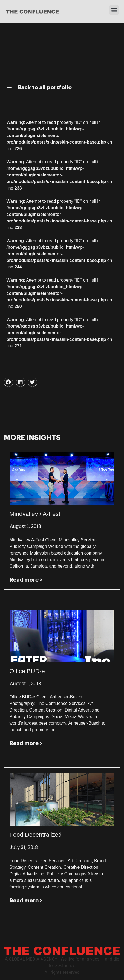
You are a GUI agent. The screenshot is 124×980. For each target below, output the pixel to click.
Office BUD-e (27, 671)
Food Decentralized (36, 835)
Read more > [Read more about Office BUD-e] (26, 743)
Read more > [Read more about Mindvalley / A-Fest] (26, 580)
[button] (114, 10)
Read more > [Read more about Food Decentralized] (26, 901)
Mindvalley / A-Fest (35, 514)
